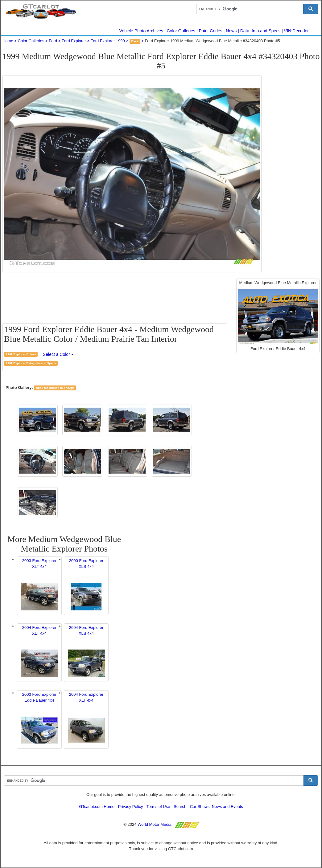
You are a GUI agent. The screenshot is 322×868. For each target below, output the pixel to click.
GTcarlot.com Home (97, 807)
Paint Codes (211, 31)
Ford (53, 41)
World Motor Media (155, 824)
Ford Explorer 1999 (107, 41)
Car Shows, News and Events (217, 807)
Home (8, 41)
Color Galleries (181, 31)
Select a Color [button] (58, 354)
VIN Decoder (296, 31)
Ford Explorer (74, 41)
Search (180, 807)
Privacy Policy (131, 807)
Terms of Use (158, 807)
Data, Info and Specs (260, 31)
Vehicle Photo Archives (141, 31)
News (231, 31)
